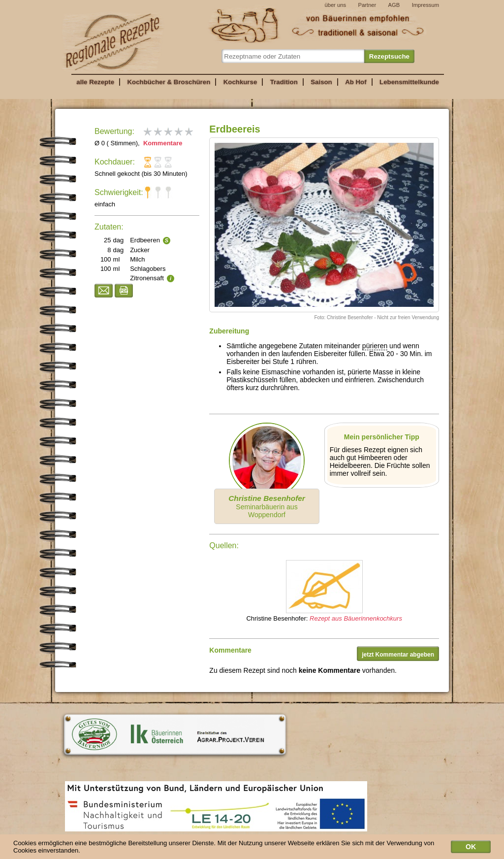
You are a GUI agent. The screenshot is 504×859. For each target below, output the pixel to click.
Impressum (425, 5)
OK (471, 849)
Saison (321, 82)
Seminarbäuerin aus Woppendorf (267, 506)
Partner (367, 5)
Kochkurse (240, 82)
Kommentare (162, 143)
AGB (394, 5)
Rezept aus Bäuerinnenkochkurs (356, 618)
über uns (335, 5)
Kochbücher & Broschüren (169, 82)
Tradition (284, 82)
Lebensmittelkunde (409, 82)
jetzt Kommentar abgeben (398, 655)
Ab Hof (356, 82)
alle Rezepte (95, 82)
